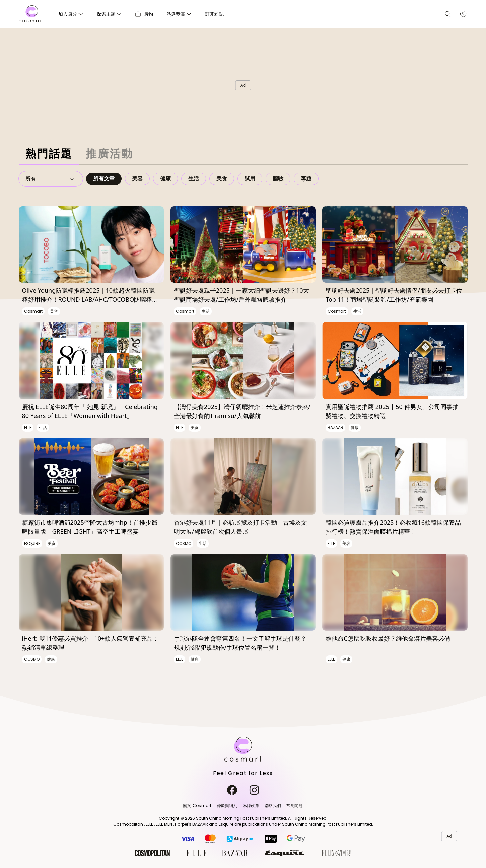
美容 (137, 179)
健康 (165, 179)
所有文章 (104, 179)
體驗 (278, 179)
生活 (194, 179)
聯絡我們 (273, 806)
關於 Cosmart (197, 806)
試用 (250, 179)
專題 (306, 179)
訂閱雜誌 (214, 14)
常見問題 (295, 806)
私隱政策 (251, 806)
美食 (222, 179)
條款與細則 (227, 806)
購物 (144, 14)
